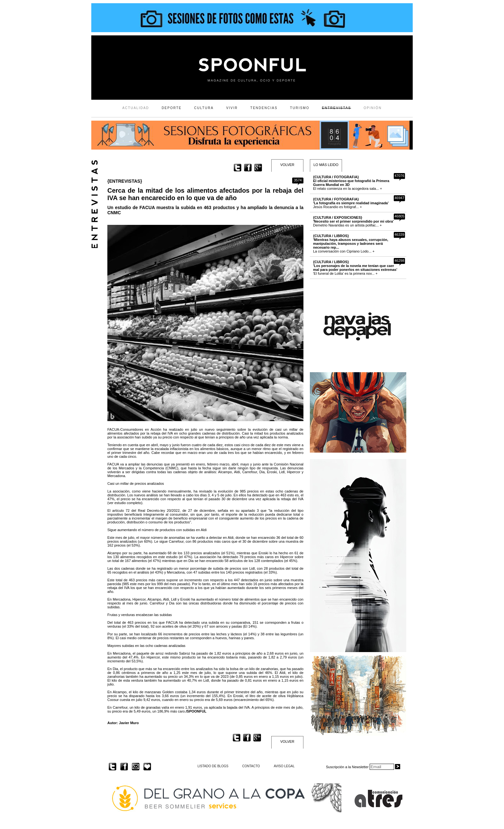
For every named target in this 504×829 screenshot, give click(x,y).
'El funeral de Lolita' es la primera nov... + (355, 268)
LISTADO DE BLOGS (213, 766)
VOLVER (287, 165)
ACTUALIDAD (135, 108)
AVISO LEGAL (284, 766)
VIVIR (232, 108)
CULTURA (204, 108)
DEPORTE (172, 108)
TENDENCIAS (264, 108)
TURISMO (300, 108)
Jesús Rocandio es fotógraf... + (351, 203)
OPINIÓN (373, 108)
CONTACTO (251, 766)
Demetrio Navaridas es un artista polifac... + (353, 221)
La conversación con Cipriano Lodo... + (351, 244)
